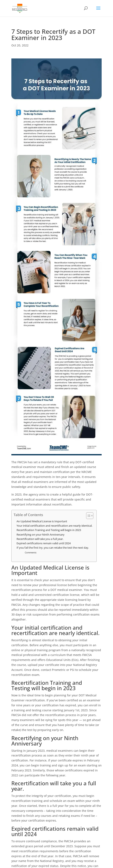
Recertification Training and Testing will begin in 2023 (49, 530)
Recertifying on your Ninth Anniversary (40, 535)
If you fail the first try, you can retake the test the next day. (53, 548)
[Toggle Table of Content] (88, 516)
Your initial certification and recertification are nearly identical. (54, 526)
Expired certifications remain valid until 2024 (44, 543)
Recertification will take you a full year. (40, 539)
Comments (31, 552)
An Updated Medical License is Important (42, 521)
